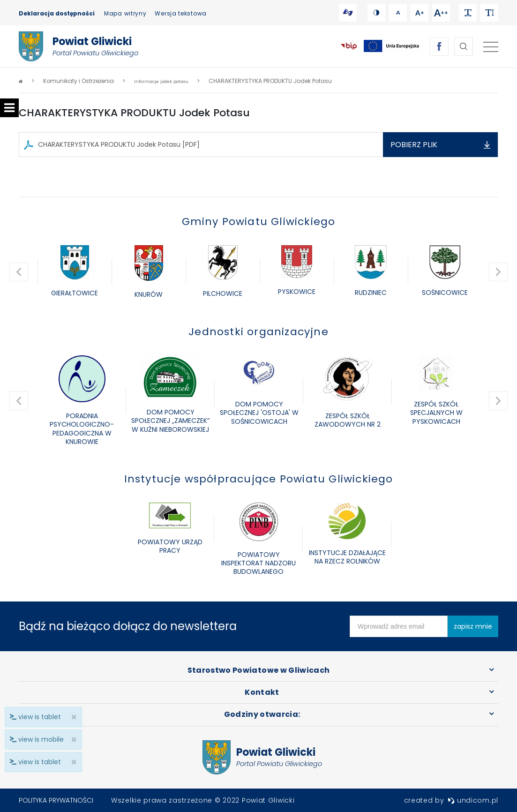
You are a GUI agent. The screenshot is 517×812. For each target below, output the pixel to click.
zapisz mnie (473, 626)
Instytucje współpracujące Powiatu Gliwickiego (259, 479)
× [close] (71, 762)
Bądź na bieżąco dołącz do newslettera (128, 626)
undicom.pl (473, 800)
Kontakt (262, 692)
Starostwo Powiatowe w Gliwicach (259, 670)
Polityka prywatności (56, 800)
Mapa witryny (125, 13)
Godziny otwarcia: (262, 714)
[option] (75, 272)
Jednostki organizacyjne (258, 332)
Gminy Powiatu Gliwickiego (259, 222)
